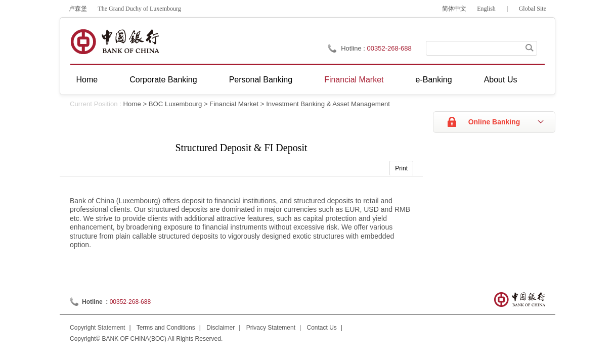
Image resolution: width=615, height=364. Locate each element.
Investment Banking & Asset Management (328, 104)
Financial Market (354, 80)
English (486, 9)
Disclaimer (221, 328)
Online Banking (494, 122)
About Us (501, 80)
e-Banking (434, 80)
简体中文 (454, 9)
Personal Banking (261, 80)
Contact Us (322, 328)
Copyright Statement (97, 328)
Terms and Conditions (166, 328)
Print (401, 168)
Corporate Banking (163, 80)
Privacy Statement (271, 328)
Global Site (533, 9)
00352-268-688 (130, 302)
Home (87, 80)
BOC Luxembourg (175, 104)
